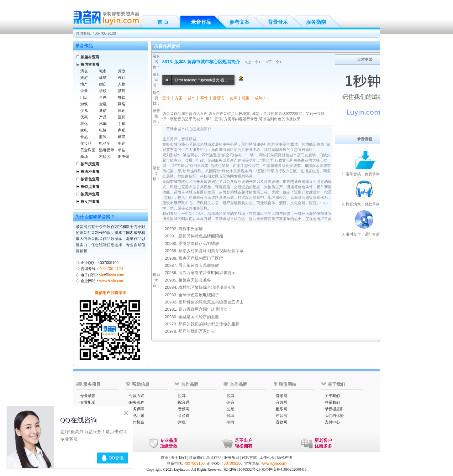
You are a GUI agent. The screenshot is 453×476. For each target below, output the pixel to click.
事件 (103, 97)
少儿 (84, 111)
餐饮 (122, 97)
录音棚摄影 (334, 409)
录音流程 (365, 139)
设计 (122, 78)
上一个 (253, 62)
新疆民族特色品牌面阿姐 (201, 236)
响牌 (231, 422)
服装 (103, 137)
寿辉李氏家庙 (191, 229)
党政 (122, 71)
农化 (84, 124)
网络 (122, 104)
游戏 (84, 104)
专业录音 (88, 396)
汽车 (103, 124)
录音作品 (201, 22)
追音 (231, 402)
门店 (84, 97)
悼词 (122, 111)
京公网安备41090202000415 (284, 469)
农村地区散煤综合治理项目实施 (207, 287)
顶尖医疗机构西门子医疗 (201, 258)
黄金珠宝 (88, 150)
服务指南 (316, 22)
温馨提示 (107, 150)
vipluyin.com (112, 275)
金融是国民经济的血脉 (199, 317)
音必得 (184, 416)
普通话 (219, 98)
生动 (231, 409)
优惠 (84, 117)
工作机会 (137, 422)
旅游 (84, 78)
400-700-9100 (111, 269)
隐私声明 (285, 458)
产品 (103, 117)
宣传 (166, 98)
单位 (122, 150)
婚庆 (103, 84)
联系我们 (332, 402)
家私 (122, 130)
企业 (84, 91)
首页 (165, 458)
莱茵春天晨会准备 (195, 280)
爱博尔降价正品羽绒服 (199, 243)
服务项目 (232, 458)
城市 (103, 71)
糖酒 (122, 137)
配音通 (184, 402)
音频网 (184, 409)
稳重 (246, 98)
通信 (103, 111)
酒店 (122, 91)
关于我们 (332, 396)
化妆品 (86, 143)
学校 (103, 91)
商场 (84, 157)
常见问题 (137, 416)
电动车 (105, 143)
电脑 (103, 130)
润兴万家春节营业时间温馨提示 (207, 273)
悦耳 (182, 396)
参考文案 (240, 22)
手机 (122, 124)
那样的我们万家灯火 (197, 331)
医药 (122, 117)
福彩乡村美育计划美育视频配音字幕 (211, 251)
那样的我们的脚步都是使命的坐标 (209, 324)
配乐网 (282, 409)
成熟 (259, 98)
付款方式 (137, 396)
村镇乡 (105, 157)
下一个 (274, 62)
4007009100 (194, 463)
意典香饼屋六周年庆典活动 (203, 309)
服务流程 (137, 402)
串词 (122, 143)
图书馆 (124, 157)
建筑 (103, 78)
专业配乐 (88, 402)
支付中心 (332, 422)
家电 (84, 130)
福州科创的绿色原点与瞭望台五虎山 (211, 302)
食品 (84, 137)
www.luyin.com (112, 281)
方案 (179, 98)
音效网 (282, 402)
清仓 (84, 71)
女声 (233, 98)
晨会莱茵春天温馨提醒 (199, 265)
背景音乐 (278, 22)
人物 (122, 84)
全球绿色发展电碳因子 (199, 295)
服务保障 (137, 409)
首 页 (163, 22)
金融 (103, 104)
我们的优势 (334, 416)
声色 (182, 422)
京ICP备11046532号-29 (242, 469)
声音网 (282, 416)
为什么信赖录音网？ (95, 217)
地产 (84, 84)
